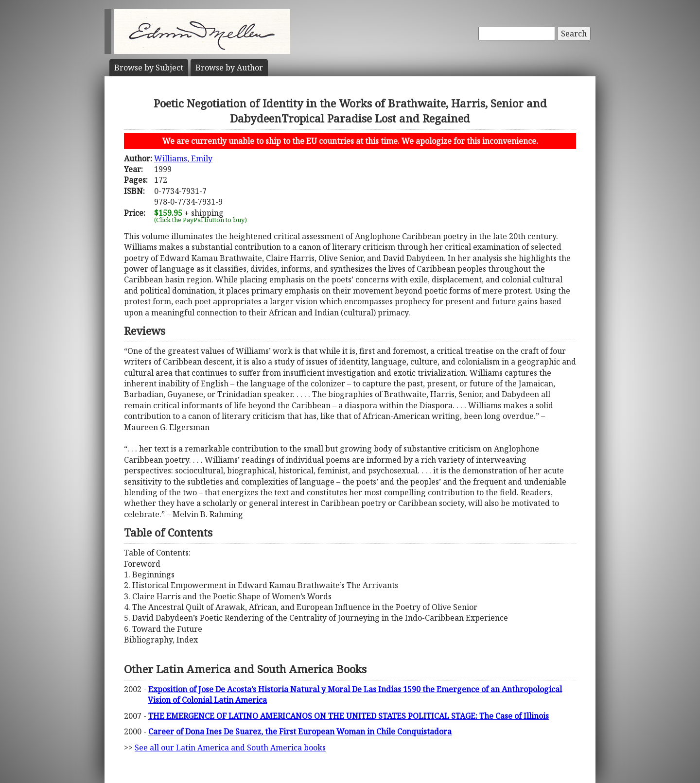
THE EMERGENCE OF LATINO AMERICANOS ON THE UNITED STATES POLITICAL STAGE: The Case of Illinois (349, 716)
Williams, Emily (183, 158)
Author (229, 68)
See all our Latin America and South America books (230, 748)
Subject (149, 68)
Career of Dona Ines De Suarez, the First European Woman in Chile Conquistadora (300, 731)
